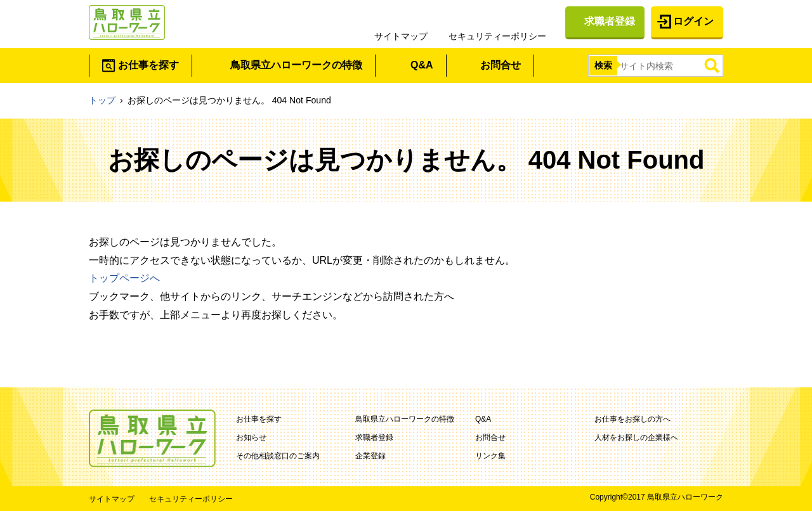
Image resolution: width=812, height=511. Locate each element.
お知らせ (251, 437)
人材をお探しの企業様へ (636, 437)
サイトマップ (401, 36)
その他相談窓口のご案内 (278, 456)
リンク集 (490, 456)
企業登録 (370, 456)
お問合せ (501, 65)
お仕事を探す (148, 65)
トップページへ (124, 278)
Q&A (422, 65)
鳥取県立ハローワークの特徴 (296, 65)
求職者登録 (610, 21)
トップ (102, 100)
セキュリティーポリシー (497, 36)
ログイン (693, 21)
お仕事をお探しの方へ (632, 419)
